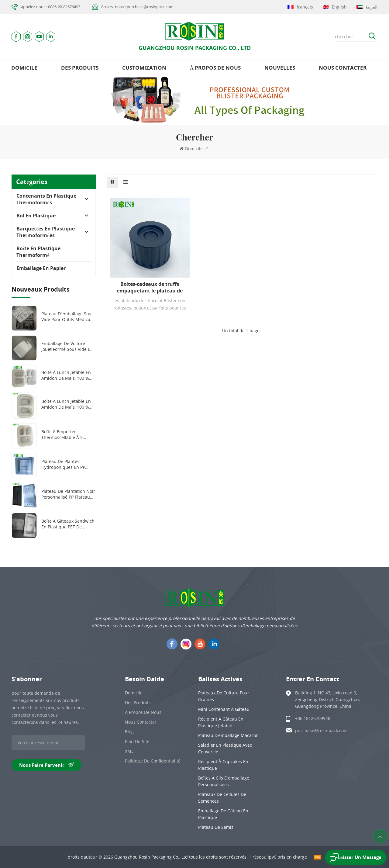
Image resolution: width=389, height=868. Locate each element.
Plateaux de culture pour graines (224, 696)
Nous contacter (343, 68)
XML (129, 751)
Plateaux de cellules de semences (222, 798)
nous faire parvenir (46, 765)
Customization (144, 68)
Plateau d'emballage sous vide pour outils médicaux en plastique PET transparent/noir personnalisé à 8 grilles (68, 316)
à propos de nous (215, 68)
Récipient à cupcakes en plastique (223, 765)
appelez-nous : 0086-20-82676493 (51, 7)
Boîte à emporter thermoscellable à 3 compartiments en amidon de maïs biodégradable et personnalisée (62, 434)
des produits (80, 68)
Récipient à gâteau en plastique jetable (221, 722)
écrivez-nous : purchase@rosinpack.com (137, 7)
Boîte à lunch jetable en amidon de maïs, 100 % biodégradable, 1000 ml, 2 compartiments (68, 404)
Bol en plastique (36, 216)
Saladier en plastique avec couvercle (225, 748)
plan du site (137, 741)
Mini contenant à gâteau (224, 709)
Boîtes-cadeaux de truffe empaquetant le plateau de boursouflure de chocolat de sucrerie (150, 287)
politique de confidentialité (153, 761)
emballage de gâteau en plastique (223, 814)
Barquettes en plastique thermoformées (46, 232)
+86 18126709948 (313, 718)
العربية (367, 7)
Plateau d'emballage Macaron (228, 735)
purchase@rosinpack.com (321, 730)
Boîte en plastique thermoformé (38, 252)
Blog (129, 732)
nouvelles (280, 68)
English (335, 7)
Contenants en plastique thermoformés (46, 199)
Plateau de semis (216, 827)
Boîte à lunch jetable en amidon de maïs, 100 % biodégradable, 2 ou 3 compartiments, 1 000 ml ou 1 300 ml (67, 375)
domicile (24, 68)
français (300, 7)
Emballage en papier (41, 268)
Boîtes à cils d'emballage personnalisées (224, 781)
